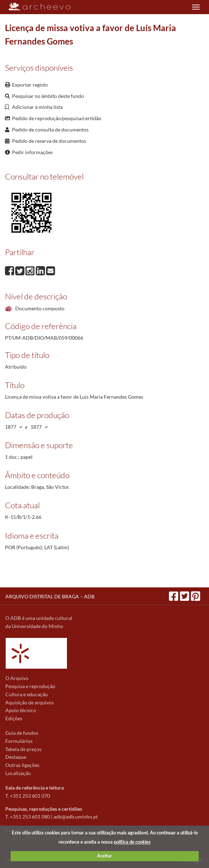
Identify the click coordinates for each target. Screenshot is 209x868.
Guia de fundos (22, 733)
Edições (14, 718)
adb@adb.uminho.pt (76, 817)
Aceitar (104, 856)
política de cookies (132, 842)
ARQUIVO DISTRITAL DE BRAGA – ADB (50, 596)
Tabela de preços (23, 749)
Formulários (19, 741)
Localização (18, 773)
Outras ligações (22, 765)
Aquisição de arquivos (30, 702)
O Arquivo (17, 678)
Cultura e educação (27, 694)
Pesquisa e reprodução (30, 686)
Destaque (16, 757)
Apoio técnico (21, 710)
